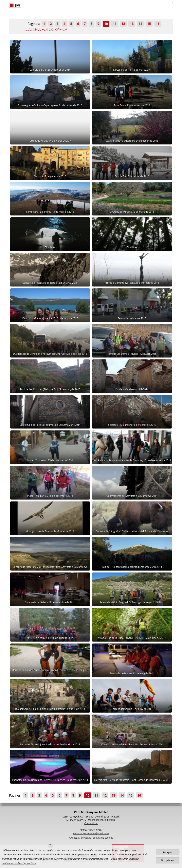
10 (106, 24)
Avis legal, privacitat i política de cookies (91, 838)
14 (140, 24)
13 (132, 24)
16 (158, 24)
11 (115, 24)
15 (149, 24)
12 (123, 24)
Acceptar (167, 852)
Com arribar (91, 823)
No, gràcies (167, 860)
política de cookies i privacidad (19, 863)
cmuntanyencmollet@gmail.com (91, 833)
